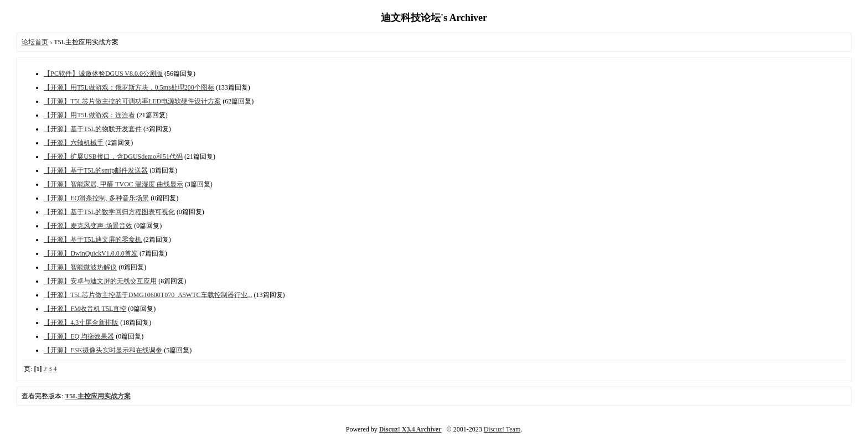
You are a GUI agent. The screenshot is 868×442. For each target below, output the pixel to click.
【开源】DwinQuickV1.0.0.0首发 (91, 253)
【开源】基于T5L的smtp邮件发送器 (96, 170)
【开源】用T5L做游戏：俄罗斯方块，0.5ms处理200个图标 (129, 87)
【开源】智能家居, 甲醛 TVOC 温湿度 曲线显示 (113, 184)
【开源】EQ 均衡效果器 (79, 336)
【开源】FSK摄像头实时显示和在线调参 (103, 350)
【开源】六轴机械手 (74, 143)
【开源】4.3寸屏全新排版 (81, 323)
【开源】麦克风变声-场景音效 (88, 226)
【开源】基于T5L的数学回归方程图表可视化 (109, 212)
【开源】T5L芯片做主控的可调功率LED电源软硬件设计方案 (132, 101)
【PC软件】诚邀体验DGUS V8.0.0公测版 (103, 74)
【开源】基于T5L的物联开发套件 (93, 129)
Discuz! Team (502, 429)
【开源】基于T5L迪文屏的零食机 (93, 240)
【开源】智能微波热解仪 (80, 267)
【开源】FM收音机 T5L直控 (85, 309)
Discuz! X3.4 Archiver (410, 429)
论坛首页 (35, 42)
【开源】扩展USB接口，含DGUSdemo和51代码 (113, 157)
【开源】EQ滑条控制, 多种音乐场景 (96, 198)
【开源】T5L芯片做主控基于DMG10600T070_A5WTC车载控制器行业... (148, 295)
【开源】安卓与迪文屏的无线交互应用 (100, 281)
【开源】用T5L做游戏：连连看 (89, 115)
